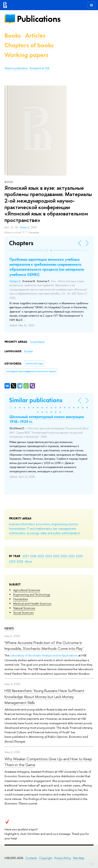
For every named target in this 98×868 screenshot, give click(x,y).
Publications (39, 19)
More (28, 561)
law (55, 528)
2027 (26, 556)
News (9, 628)
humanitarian (17, 528)
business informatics (22, 524)
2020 (79, 556)
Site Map (79, 858)
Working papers (26, 55)
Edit (91, 863)
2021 (72, 556)
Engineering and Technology (32, 594)
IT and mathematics (39, 528)
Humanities (21, 599)
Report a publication (16, 68)
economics (43, 524)
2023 (56, 556)
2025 (41, 556)
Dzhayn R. (15, 281)
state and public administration (60, 533)
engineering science (65, 524)
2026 (33, 556)
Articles (35, 35)
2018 (20, 561)
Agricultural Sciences (27, 590)
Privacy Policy (63, 858)
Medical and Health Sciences (32, 603)
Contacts (31, 858)
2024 (49, 556)
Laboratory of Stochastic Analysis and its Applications (44, 655)
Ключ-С (25, 227)
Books (13, 35)
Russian (29, 351)
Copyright (46, 858)
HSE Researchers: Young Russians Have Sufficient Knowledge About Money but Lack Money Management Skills (44, 697)
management (67, 528)
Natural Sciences (24, 608)
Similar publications (36, 400)
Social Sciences (23, 612)
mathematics (17, 533)
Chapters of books (29, 45)
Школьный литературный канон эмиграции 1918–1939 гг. (47, 419)
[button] (47, 250)
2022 (64, 556)
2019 (12, 561)
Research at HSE (40, 68)
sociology (33, 533)
